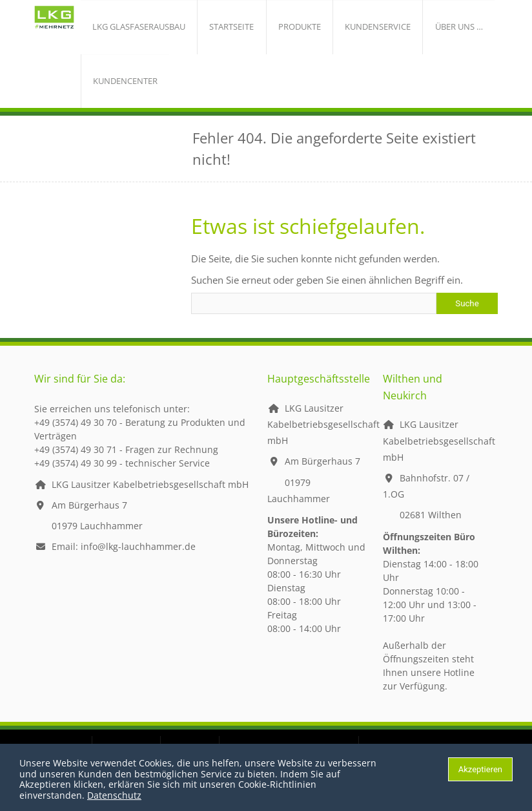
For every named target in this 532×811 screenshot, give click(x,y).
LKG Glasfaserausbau (133, 29)
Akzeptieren (480, 769)
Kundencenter (119, 88)
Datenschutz (114, 795)
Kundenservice (338, 29)
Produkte (272, 29)
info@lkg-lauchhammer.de (138, 556)
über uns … (407, 29)
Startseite (215, 29)
